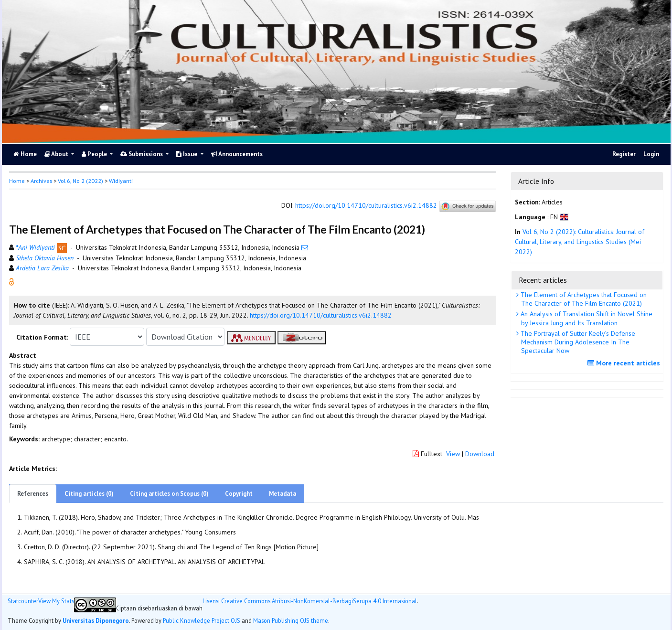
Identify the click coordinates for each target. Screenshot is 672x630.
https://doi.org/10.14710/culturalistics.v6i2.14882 (366, 206)
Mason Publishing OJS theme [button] (291, 620)
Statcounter (23, 601)
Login (651, 154)
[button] (11, 281)
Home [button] (17, 181)
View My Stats (56, 601)
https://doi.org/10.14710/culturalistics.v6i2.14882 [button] (321, 315)
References (33, 494)
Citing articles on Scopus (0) (169, 494)
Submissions (142, 154)
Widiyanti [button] (121, 181)
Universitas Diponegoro (96, 620)
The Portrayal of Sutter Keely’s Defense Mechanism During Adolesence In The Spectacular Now (577, 342)
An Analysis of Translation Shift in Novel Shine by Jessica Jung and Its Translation (586, 318)
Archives (41, 181)
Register (624, 154)
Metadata (283, 494)
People (95, 154)
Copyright (239, 494)
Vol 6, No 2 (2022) (80, 181)
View (453, 454)
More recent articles (625, 363)
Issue (187, 154)
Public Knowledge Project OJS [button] (202, 620)
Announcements (237, 154)
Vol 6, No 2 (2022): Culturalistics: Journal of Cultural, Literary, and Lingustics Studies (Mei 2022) (580, 242)
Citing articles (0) (89, 494)
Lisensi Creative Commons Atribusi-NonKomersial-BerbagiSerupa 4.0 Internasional (310, 601)
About (57, 154)
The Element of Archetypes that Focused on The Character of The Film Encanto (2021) (583, 299)
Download (480, 454)
